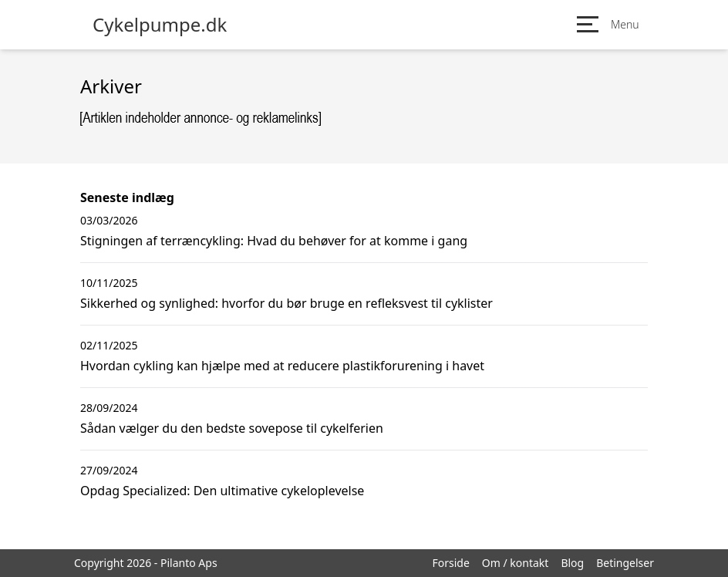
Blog (572, 563)
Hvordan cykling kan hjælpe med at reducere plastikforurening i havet (282, 366)
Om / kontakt (516, 563)
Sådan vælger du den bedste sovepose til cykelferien (232, 428)
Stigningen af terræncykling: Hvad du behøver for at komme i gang (274, 241)
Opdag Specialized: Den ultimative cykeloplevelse (222, 491)
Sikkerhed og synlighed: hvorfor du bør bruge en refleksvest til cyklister (286, 303)
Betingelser (625, 563)
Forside (450, 563)
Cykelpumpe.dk (160, 25)
